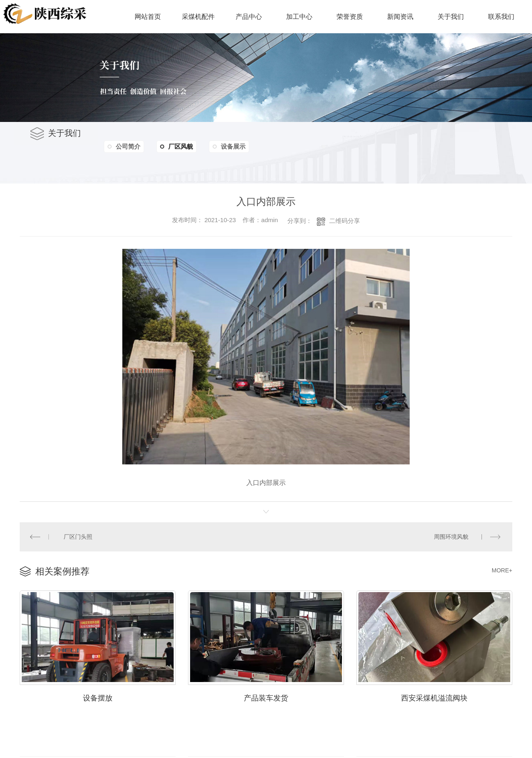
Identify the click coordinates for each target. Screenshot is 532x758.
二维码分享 (345, 221)
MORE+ (502, 570)
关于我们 (451, 17)
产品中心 (249, 17)
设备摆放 (98, 697)
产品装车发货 (266, 697)
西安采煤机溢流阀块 (434, 697)
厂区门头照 (78, 536)
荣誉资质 (350, 17)
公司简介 (128, 146)
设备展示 (234, 146)
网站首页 (148, 17)
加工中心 (299, 17)
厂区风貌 (177, 147)
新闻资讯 (400, 17)
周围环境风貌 (451, 536)
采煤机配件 (198, 17)
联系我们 (501, 17)
